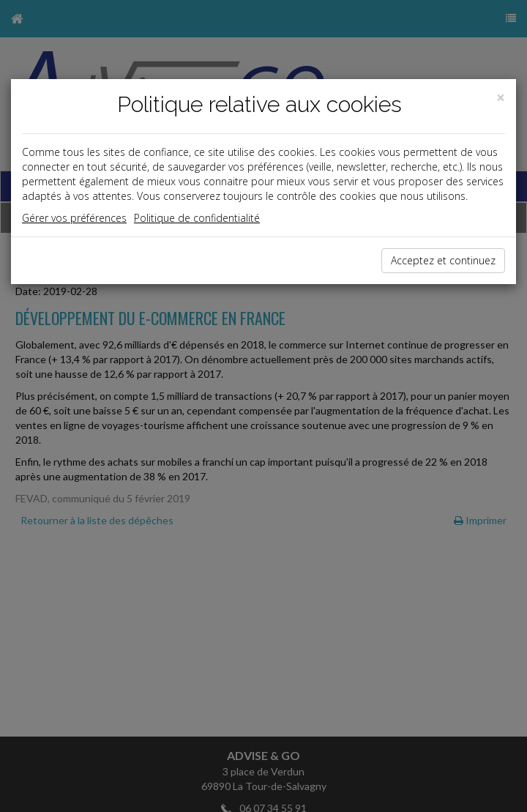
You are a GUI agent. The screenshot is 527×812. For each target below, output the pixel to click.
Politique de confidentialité (197, 218)
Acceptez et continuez (443, 260)
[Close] (501, 98)
